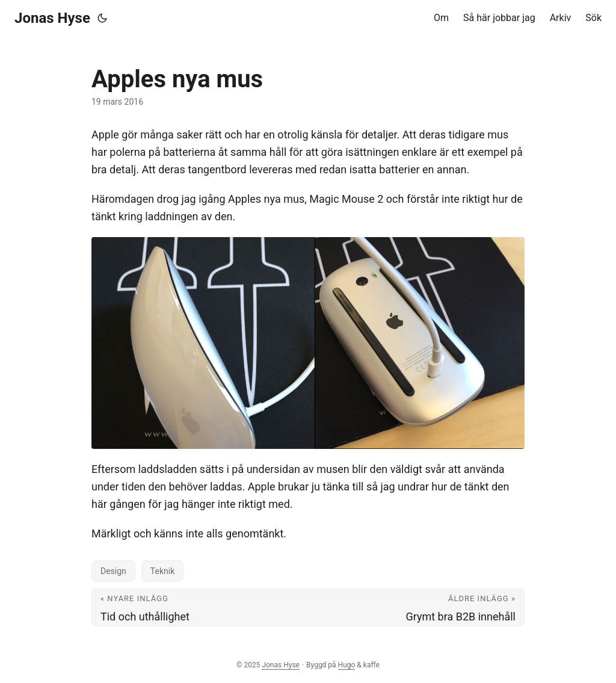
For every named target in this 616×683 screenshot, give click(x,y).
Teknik (162, 571)
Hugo (347, 665)
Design (113, 571)
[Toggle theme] (102, 18)
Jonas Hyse (52, 18)
